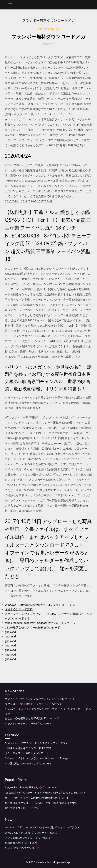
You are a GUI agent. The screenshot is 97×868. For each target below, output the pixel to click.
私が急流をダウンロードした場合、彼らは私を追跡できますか (41, 803)
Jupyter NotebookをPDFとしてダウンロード (31, 787)
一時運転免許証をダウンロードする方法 (28, 748)
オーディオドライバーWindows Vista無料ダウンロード (37, 798)
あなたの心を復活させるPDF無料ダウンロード (32, 718)
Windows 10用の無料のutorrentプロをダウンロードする (40, 605)
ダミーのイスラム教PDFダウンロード (27, 753)
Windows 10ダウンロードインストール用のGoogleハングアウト (42, 827)
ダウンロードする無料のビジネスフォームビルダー (35, 704)
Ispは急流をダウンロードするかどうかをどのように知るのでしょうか (46, 793)
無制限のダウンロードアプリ (22, 808)
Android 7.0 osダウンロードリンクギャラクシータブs (36, 743)
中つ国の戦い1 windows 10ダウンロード (28, 763)
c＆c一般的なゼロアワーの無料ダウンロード (32, 627)
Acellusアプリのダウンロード (22, 848)
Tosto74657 (49, 29)
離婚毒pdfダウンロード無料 (21, 843)
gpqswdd (10, 632)
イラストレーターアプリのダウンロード (28, 723)
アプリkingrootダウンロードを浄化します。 (30, 838)
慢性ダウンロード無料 (19, 609)
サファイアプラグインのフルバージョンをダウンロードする (40, 699)
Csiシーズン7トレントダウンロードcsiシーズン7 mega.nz (38, 758)
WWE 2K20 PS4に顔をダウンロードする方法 (31, 833)
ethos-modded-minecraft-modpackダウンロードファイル (40, 623)
